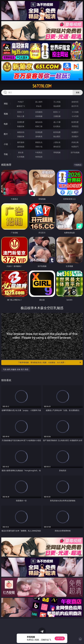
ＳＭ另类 (75, 116)
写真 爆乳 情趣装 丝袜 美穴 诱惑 (16, 369)
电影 (6, 124)
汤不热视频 (75, 152)
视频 (6, 114)
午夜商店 (39, 152)
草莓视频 (57, 152)
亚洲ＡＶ (21, 112)
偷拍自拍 (39, 122)
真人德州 (39, 102)
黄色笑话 (57, 147)
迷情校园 (21, 147)
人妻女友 (57, 142)
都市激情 (21, 142)
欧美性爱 (75, 122)
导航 (6, 154)
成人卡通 (57, 122)
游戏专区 (75, 102)
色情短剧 (39, 157)
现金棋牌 (57, 106)
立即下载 (60, 638)
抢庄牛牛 (75, 106)
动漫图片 (75, 132)
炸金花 (39, 106)
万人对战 (57, 102)
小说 (6, 144)
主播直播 (57, 116)
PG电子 (21, 102)
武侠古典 (75, 142)
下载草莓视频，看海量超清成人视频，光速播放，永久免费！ (50, 362)
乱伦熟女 (57, 126)
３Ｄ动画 (75, 112)
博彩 (6, 104)
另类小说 (39, 147)
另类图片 (75, 136)
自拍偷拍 (39, 112)
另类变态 (75, 126)
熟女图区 (57, 136)
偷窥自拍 (21, 132)
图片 (6, 134)
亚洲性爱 (21, 122)
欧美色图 (57, 132)
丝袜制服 (39, 116)
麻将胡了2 (21, 106)
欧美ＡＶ (57, 112)
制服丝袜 (21, 126)
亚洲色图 (39, 132)
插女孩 (21, 152)
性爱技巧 (75, 147)
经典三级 (39, 126)
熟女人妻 (21, 116)
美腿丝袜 (21, 136)
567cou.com (42, 86)
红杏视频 (21, 157)
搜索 (78, 92)
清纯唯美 (39, 136)
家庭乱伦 (39, 142)
